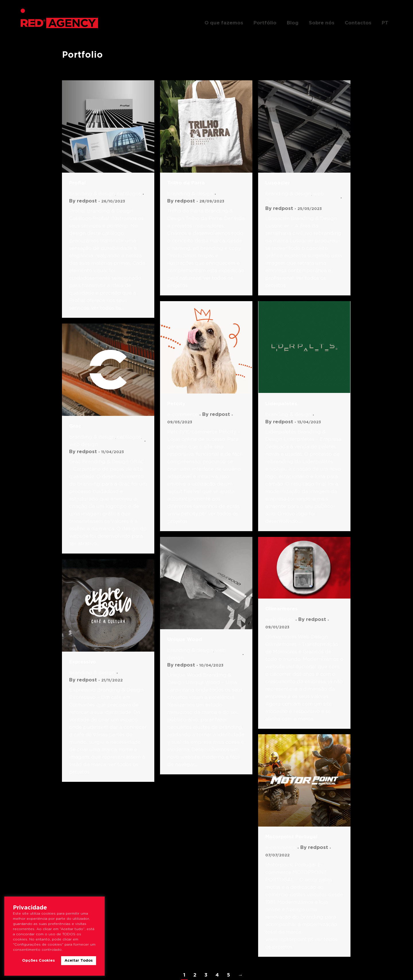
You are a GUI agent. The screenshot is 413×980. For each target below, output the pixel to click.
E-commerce (183, 415)
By (83, 201)
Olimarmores (281, 609)
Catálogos (129, 194)
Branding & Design (92, 194)
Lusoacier (278, 183)
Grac (75, 426)
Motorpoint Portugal (291, 837)
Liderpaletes (281, 404)
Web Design (83, 445)
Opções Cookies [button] (38, 961)
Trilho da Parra (186, 183)
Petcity (176, 404)
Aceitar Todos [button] (79, 961)
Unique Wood (185, 640)
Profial (77, 183)
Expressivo (83, 662)
